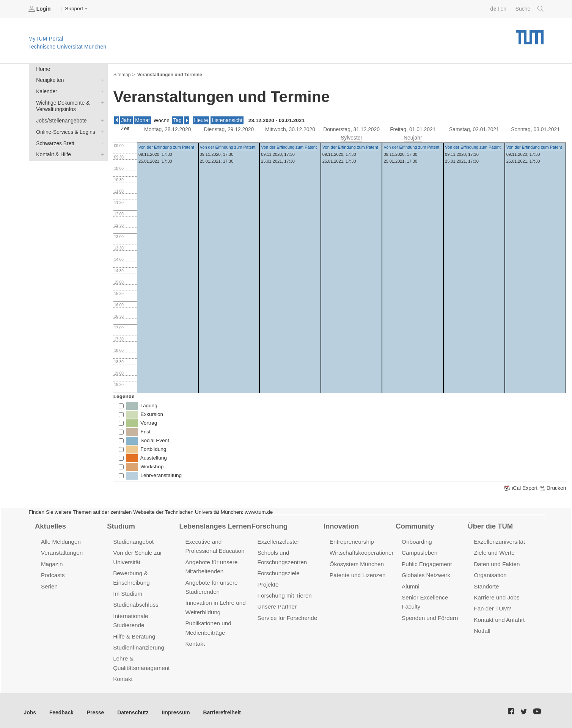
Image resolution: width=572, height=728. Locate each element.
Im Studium (127, 592)
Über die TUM (490, 525)
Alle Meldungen (60, 541)
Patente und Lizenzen (357, 574)
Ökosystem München (356, 563)
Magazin (52, 563)
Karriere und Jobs (496, 596)
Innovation (341, 525)
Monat (142, 120)
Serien (49, 585)
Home (43, 69)
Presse (94, 709)
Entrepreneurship (351, 541)
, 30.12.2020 (290, 129)
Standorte (486, 585)
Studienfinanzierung (138, 645)
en (504, 9)
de (494, 9)
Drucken (553, 487)
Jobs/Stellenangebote (101, 119)
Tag (177, 120)
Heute (200, 120)
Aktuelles (50, 525)
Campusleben (419, 552)
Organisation (490, 574)
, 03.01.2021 (535, 129)
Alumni (410, 585)
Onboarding (416, 541)
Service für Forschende (287, 616)
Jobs (30, 709)
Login (40, 9)
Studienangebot (133, 541)
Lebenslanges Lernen (214, 525)
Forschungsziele (278, 572)
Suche (530, 9)
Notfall (482, 628)
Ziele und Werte (494, 552)
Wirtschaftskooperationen (362, 552)
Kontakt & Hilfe (101, 152)
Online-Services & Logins (101, 130)
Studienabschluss (135, 603)
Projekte (268, 583)
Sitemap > (124, 74)
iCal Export (522, 487)
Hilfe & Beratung (134, 634)
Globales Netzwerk (426, 574)
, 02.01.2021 (474, 129)
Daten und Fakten (496, 563)
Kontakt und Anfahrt (499, 617)
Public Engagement (426, 563)
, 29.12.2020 (229, 129)
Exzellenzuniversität (499, 541)
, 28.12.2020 (167, 129)
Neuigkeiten (101, 80)
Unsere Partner (277, 605)
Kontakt (123, 676)
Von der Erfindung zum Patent (166, 146)
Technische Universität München (530, 34)
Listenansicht (226, 120)
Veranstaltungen (61, 552)
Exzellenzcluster (278, 541)
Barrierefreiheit (218, 709)
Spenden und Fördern (429, 616)
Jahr (126, 120)
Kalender (101, 91)
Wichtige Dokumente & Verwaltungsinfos (101, 102)
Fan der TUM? (492, 606)
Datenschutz (131, 709)
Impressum (173, 709)
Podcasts (53, 574)
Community (414, 525)
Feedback (61, 709)
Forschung (269, 525)
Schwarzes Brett (101, 141)
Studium (121, 525)
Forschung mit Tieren (284, 594)
